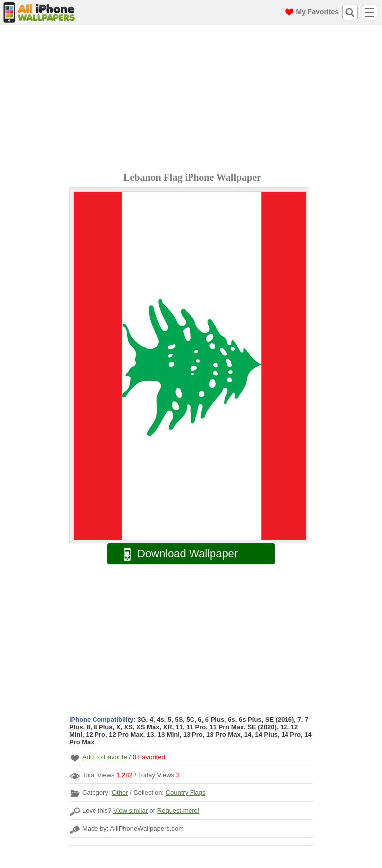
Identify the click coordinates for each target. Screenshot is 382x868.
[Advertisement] (193, 100)
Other (120, 793)
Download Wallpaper (176, 554)
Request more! (178, 811)
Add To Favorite (105, 757)
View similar (131, 811)
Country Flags (186, 793)
